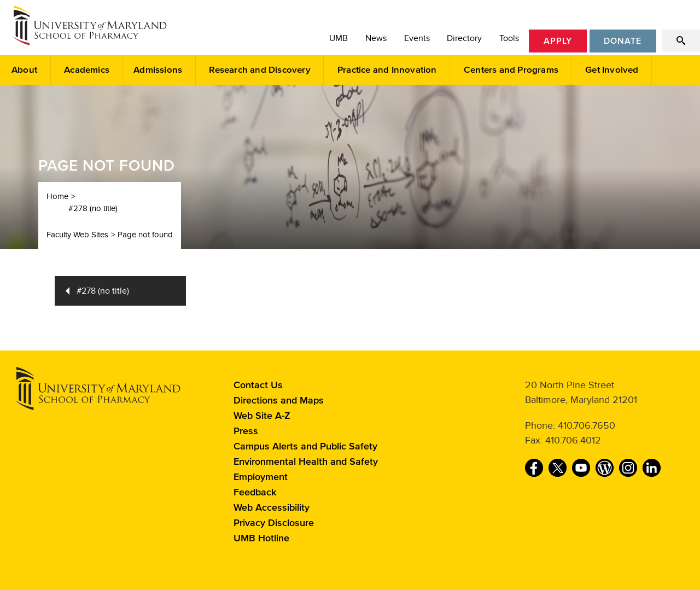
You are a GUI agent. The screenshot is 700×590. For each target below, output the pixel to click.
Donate (623, 41)
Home (57, 196)
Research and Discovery (259, 70)
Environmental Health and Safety (306, 462)
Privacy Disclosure (274, 523)
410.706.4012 (573, 440)
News (376, 38)
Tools (509, 38)
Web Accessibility (272, 508)
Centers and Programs (511, 70)
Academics (87, 70)
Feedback (255, 493)
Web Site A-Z (262, 416)
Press (246, 431)
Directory (464, 38)
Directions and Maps (279, 401)
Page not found (145, 235)
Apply (558, 41)
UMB (339, 38)
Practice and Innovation (387, 70)
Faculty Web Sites (77, 235)
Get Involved (612, 70)
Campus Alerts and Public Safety (305, 447)
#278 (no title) (93, 208)
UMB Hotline (261, 539)
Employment (261, 477)
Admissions (158, 70)
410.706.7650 (587, 425)
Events (417, 38)
